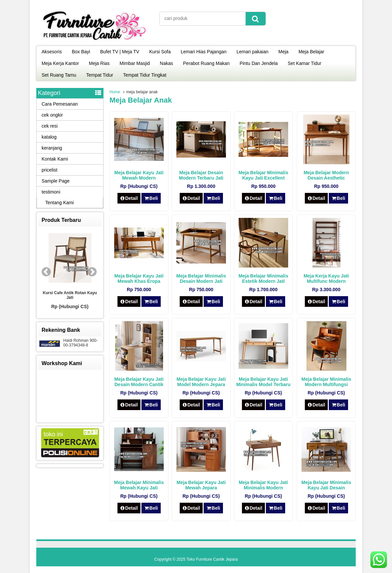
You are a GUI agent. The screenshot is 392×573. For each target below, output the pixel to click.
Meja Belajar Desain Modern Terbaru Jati (201, 175)
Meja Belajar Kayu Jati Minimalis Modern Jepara (264, 488)
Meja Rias (99, 63)
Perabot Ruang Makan (206, 63)
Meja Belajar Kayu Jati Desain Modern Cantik (139, 382)
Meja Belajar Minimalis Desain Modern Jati (201, 279)
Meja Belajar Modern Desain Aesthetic (326, 175)
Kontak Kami (55, 159)
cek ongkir (52, 115)
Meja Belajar (311, 52)
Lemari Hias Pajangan (204, 52)
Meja (284, 52)
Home (115, 92)
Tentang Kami (60, 203)
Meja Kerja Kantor (60, 63)
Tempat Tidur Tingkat (145, 75)
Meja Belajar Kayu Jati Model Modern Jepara (201, 382)
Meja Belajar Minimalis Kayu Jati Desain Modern (326, 488)
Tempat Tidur (100, 75)
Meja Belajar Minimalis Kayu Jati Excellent (263, 175)
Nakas (166, 63)
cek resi (50, 126)
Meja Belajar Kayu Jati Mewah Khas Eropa (139, 279)
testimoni (51, 192)
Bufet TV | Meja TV (120, 52)
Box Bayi (81, 52)
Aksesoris (52, 52)
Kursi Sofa (160, 52)
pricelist (49, 170)
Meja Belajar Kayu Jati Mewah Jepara (201, 485)
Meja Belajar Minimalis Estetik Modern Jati (263, 279)
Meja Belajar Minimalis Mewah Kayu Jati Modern (139, 488)
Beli (151, 198)
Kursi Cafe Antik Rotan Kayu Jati (70, 295)
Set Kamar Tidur (305, 63)
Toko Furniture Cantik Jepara (212, 559)
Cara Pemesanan (60, 104)
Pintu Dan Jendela (259, 63)
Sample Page (56, 181)
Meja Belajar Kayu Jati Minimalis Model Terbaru (263, 382)
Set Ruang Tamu (59, 75)
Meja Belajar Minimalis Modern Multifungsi (326, 382)
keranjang (52, 148)
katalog (49, 137)
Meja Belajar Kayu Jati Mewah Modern (139, 175)
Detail (129, 198)
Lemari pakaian (253, 52)
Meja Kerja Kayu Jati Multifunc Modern (326, 279)
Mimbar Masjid (135, 63)
